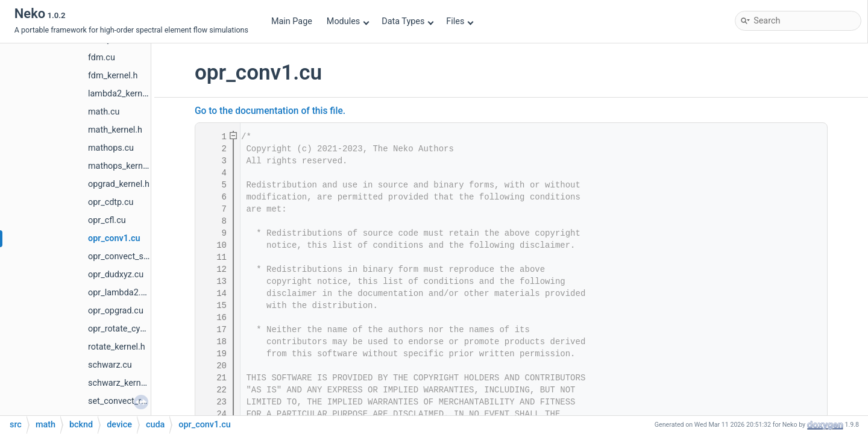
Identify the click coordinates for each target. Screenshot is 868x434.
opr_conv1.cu (114, 238)
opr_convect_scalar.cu (131, 256)
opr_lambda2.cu (119, 293)
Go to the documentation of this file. (270, 111)
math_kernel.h (115, 130)
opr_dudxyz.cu (116, 275)
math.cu (104, 112)
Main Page (292, 21)
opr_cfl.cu (107, 220)
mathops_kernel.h (122, 166)
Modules (348, 21)
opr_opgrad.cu (116, 311)
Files (460, 21)
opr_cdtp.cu (111, 202)
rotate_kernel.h (117, 347)
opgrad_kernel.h (119, 184)
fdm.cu (102, 58)
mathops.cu (111, 148)
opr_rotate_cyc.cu (122, 329)
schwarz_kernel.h (121, 383)
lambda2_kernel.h (122, 94)
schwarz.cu (110, 365)
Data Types (408, 21)
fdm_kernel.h (113, 76)
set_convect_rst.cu (124, 401)
